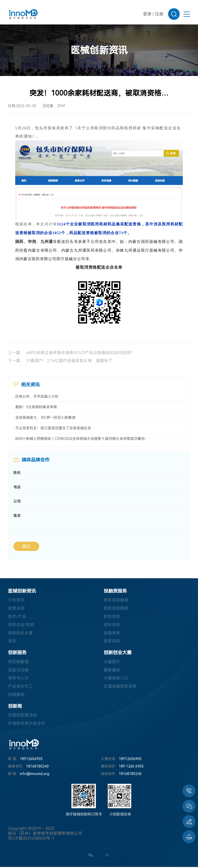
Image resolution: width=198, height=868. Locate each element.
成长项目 (112, 625)
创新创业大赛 (20, 633)
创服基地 (16, 695)
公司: (17, 502)
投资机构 (112, 642)
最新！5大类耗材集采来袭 (36, 407)
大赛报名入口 (116, 679)
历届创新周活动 (22, 716)
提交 (26, 547)
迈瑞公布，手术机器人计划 (37, 396)
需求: (17, 516)
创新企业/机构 (21, 625)
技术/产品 (17, 617)
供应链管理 (18, 662)
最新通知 (112, 671)
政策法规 (16, 609)
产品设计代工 (20, 687)
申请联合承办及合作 (27, 724)
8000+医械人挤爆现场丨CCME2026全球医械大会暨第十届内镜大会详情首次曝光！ (82, 439)
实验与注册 (18, 671)
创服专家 (112, 633)
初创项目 (112, 617)
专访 (12, 642)
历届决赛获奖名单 (120, 687)
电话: (17, 487)
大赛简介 (112, 662)
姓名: (17, 473)
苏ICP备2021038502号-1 (31, 839)
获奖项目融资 (116, 601)
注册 (159, 14)
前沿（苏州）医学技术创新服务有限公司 (45, 834)
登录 (147, 14)
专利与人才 (18, 679)
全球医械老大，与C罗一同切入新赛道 (45, 418)
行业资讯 (16, 601)
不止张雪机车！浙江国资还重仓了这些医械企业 (53, 428)
